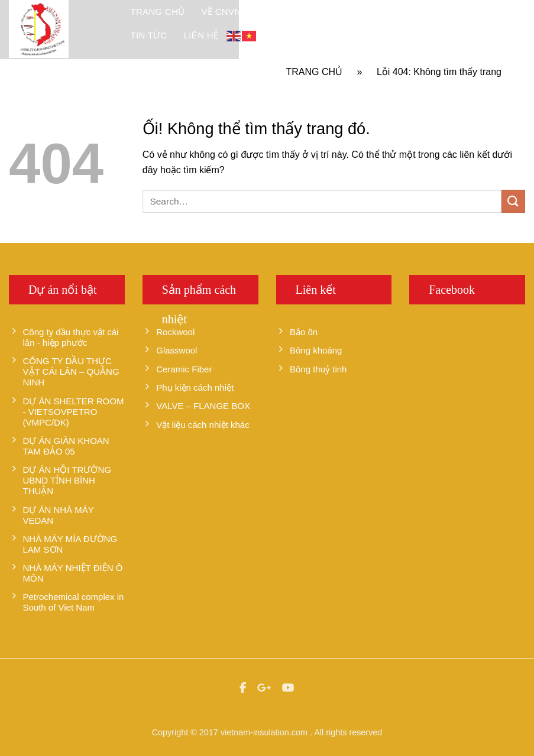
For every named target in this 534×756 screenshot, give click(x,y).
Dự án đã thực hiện (370, 12)
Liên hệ (201, 35)
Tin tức (149, 35)
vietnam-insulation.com (264, 732)
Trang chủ (158, 12)
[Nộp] (513, 201)
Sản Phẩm (281, 12)
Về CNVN (221, 12)
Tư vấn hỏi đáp (472, 12)
